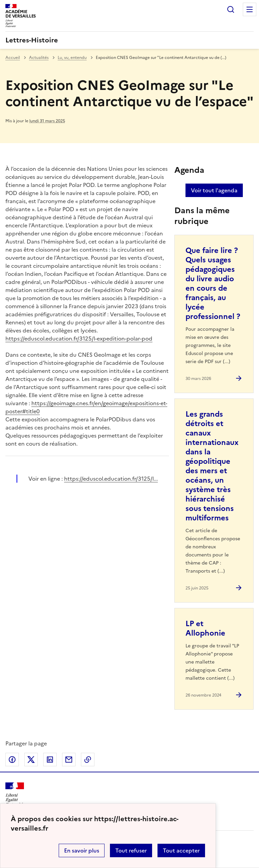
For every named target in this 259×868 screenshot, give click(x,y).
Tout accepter (181, 850)
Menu (250, 9)
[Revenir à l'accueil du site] (15, 794)
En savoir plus (82, 850)
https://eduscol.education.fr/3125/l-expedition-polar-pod (79, 339)
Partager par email (69, 760)
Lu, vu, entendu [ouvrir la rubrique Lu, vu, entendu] (72, 58)
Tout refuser (131, 850)
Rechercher (231, 9)
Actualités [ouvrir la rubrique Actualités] (39, 58)
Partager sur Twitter (31, 760)
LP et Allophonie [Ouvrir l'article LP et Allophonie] (205, 628)
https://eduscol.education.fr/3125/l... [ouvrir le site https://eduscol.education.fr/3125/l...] (111, 479)
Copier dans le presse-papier (88, 760)
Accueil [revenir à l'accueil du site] (13, 58)
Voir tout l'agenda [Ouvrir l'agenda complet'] (214, 190)
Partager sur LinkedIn (50, 760)
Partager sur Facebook (12, 760)
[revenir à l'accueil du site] (129, 40)
